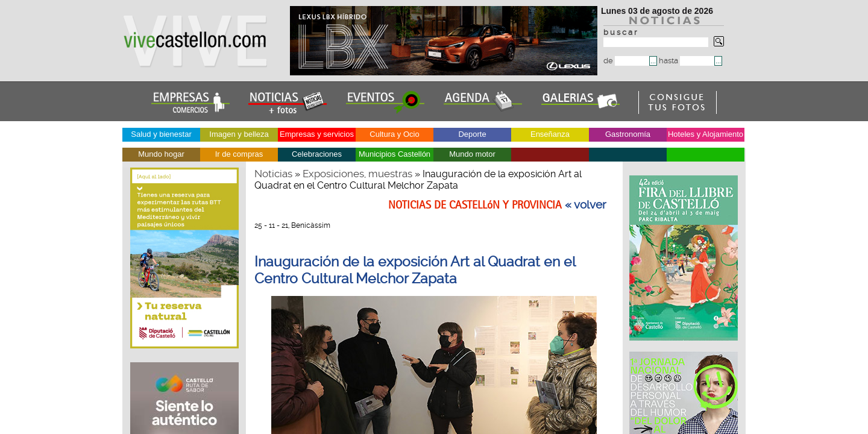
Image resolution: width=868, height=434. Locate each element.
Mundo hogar (161, 154)
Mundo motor (472, 154)
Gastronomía (628, 134)
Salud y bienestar (161, 134)
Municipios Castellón (395, 154)
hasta (687, 61)
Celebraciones (317, 154)
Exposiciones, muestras (357, 174)
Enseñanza (550, 134)
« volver (586, 205)
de (626, 61)
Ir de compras (239, 154)
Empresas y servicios (317, 134)
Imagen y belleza (239, 134)
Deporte (472, 134)
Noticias (273, 174)
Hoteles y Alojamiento (706, 134)
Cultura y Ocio (394, 134)
